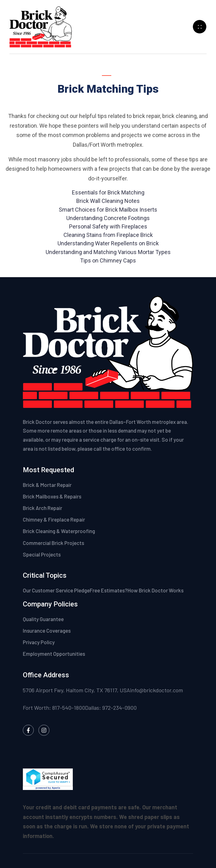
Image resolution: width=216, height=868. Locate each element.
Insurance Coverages (47, 630)
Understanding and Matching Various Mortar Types (108, 252)
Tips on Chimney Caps (108, 260)
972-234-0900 (119, 708)
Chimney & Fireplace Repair (54, 519)
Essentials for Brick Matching (108, 192)
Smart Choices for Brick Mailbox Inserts (108, 210)
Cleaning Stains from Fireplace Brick (108, 235)
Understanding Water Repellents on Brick (108, 243)
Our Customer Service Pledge (56, 590)
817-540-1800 (69, 708)
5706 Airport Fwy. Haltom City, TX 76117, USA (76, 690)
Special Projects (42, 554)
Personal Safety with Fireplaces (108, 226)
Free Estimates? (109, 590)
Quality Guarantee (44, 619)
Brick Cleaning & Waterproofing (59, 531)
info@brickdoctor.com (156, 690)
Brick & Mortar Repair (47, 485)
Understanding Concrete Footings (108, 218)
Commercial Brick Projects (53, 543)
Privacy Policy (39, 642)
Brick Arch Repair (43, 508)
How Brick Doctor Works (156, 590)
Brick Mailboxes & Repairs (52, 496)
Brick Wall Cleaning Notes (108, 201)
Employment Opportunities (54, 654)
